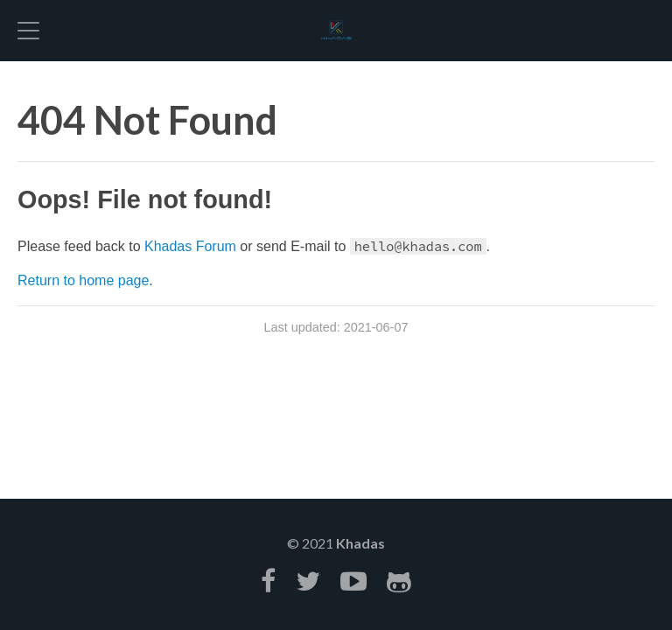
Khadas (360, 543)
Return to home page (83, 280)
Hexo (336, 31)
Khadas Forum (190, 246)
